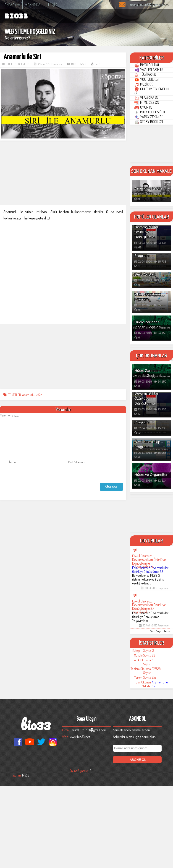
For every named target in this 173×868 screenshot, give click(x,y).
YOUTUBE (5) (150, 104)
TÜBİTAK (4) (149, 92)
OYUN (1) (147, 166)
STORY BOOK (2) (152, 201)
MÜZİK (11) (147, 115)
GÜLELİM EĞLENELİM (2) (148, 129)
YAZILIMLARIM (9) (153, 80)
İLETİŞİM (51, 5)
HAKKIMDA (33, 5)
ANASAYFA (12, 5)
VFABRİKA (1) (150, 142)
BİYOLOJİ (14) (150, 68)
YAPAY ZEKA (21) (152, 189)
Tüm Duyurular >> (160, 713)
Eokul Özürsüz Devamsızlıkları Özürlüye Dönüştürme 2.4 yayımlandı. (151, 699)
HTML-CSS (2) (150, 154)
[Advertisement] (63, 173)
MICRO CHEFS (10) (153, 177)
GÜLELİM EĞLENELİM (18, 64)
